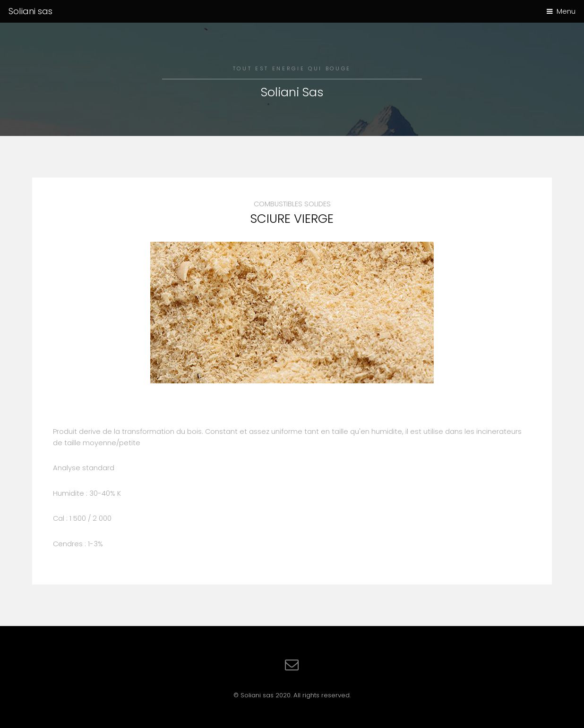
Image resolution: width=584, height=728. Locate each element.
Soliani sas (30, 11)
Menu (566, 11)
